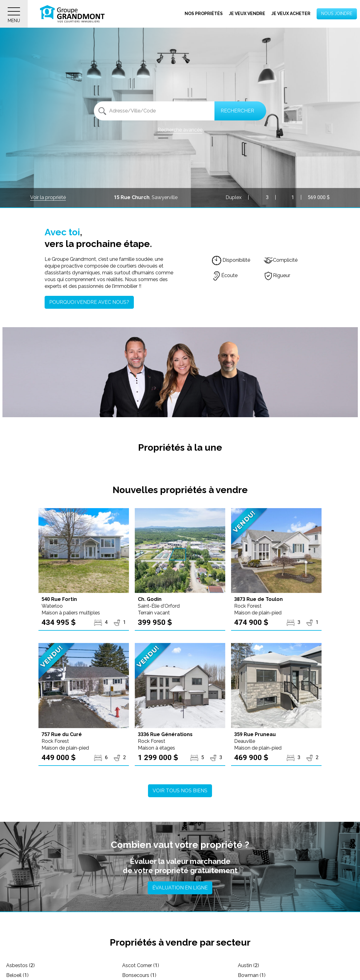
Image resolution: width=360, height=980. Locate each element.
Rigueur (277, 275)
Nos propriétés (204, 14)
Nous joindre (337, 14)
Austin (248, 965)
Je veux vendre (247, 14)
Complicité (281, 260)
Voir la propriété (48, 197)
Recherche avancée (180, 130)
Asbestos (20, 965)
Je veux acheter (291, 14)
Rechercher (237, 111)
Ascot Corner (141, 965)
